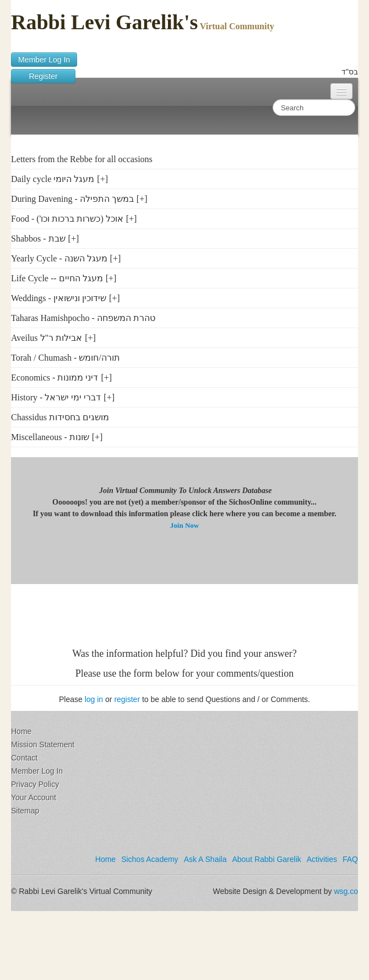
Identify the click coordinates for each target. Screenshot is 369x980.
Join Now (184, 525)
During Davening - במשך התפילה (72, 199)
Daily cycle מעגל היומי (53, 179)
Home (21, 731)
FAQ (350, 859)
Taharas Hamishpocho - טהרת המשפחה (83, 318)
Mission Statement (43, 745)
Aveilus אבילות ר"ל (47, 338)
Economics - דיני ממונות (55, 377)
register (127, 699)
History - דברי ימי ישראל (56, 397)
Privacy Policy (35, 784)
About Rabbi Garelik (266, 859)
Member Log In (44, 60)
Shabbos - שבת (38, 239)
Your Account (34, 797)
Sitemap (25, 811)
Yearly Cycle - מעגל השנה (59, 258)
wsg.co (346, 891)
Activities (322, 859)
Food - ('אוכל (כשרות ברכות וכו (67, 219)
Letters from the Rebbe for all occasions (82, 159)
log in (94, 699)
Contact (24, 758)
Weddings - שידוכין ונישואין (59, 298)
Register (43, 76)
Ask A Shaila (205, 859)
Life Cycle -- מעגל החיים (57, 278)
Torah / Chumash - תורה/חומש (66, 358)
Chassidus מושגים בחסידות (60, 417)
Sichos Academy (150, 859)
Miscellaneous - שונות (50, 437)
